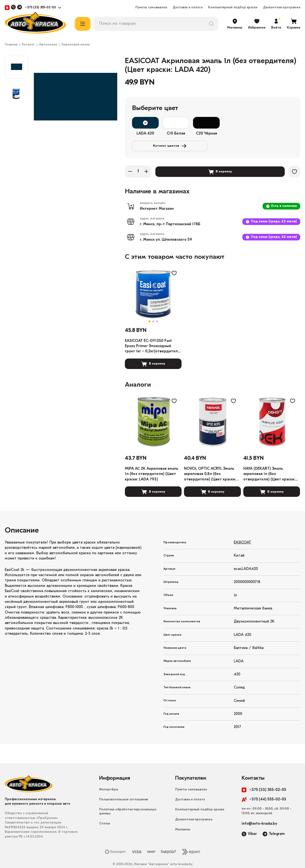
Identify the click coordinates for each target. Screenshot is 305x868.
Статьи (105, 813)
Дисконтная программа (282, 8)
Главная (11, 45)
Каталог (28, 45)
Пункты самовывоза (151, 8)
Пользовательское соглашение (124, 789)
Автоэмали (48, 45)
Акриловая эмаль (76, 45)
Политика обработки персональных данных (128, 801)
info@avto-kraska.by (259, 813)
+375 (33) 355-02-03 (40, 8)
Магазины (183, 819)
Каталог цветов (256, 123)
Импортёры (109, 779)
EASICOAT (242, 532)
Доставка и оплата (188, 8)
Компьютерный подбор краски (233, 8)
